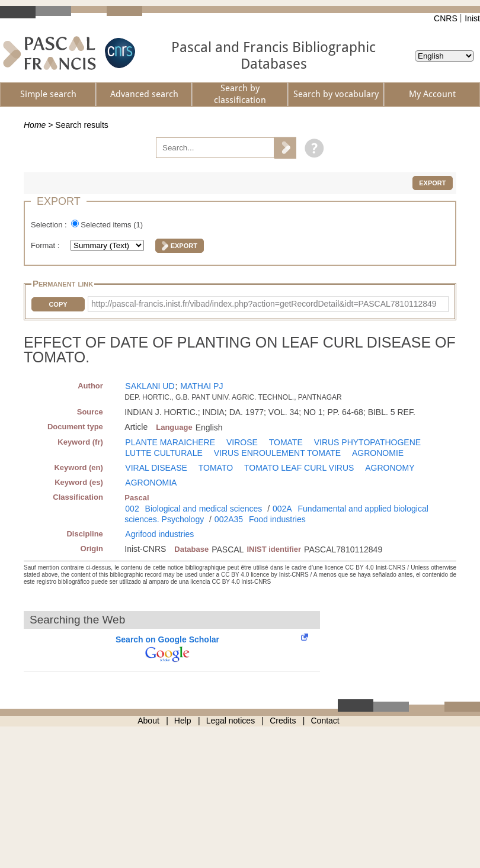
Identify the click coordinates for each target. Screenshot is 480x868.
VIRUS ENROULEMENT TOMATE (277, 453)
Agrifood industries (159, 534)
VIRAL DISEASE (156, 468)
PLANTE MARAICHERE (170, 442)
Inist (472, 18)
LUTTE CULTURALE (164, 453)
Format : (46, 245)
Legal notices (231, 721)
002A (282, 509)
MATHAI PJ (201, 386)
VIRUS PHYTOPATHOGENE (367, 442)
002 (132, 509)
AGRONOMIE (378, 453)
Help (183, 721)
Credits (283, 721)
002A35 (229, 519)
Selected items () (112, 225)
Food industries (277, 519)
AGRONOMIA (151, 483)
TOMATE (286, 442)
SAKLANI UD (150, 386)
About (148, 721)
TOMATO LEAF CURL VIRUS (299, 468)
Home (35, 125)
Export (432, 183)
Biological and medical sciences (204, 509)
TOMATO (216, 468)
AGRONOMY (390, 468)
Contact (325, 721)
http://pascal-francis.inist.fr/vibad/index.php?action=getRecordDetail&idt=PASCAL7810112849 (264, 304)
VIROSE (242, 442)
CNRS (446, 18)
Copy (58, 304)
